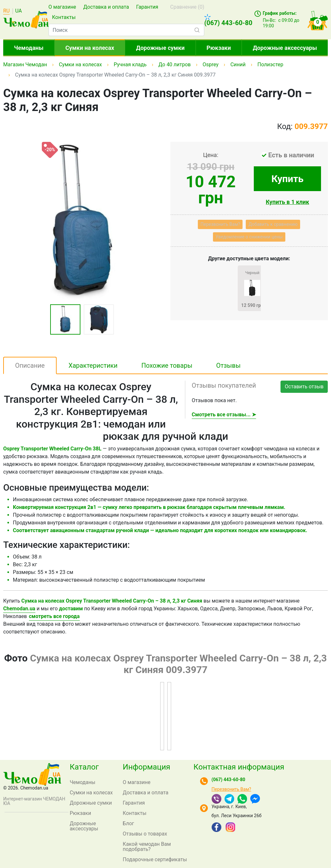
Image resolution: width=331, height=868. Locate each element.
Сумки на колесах (90, 48)
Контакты (64, 17)
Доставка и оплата (106, 7)
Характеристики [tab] (93, 365)
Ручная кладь (130, 65)
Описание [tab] (30, 365)
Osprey (211, 65)
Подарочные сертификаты (155, 859)
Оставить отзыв (304, 387)
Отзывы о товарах (145, 834)
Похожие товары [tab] (167, 365)
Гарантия (147, 7)
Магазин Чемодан (25, 65)
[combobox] (126, 30)
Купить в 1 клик (287, 202)
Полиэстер (270, 65)
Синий (238, 65)
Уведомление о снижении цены (249, 237)
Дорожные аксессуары (285, 48)
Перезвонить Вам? (220, 224)
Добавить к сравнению (273, 224)
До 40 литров (175, 65)
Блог (129, 823)
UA (18, 11)
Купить (288, 179)
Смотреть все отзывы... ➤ (224, 415)
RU (6, 11)
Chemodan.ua (19, 609)
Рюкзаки (219, 48)
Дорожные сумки (160, 48)
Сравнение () (187, 7)
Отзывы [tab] (228, 365)
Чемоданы (29, 48)
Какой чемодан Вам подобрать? (147, 847)
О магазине (62, 7)
